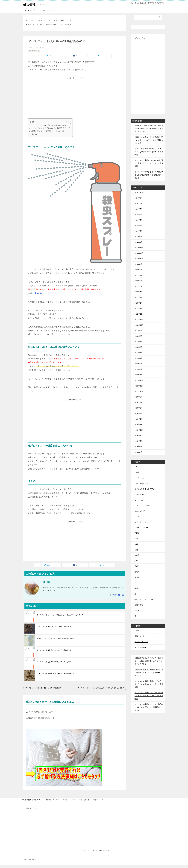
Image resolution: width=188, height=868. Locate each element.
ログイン (138, 631)
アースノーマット (141, 483)
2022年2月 (139, 369)
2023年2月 (139, 303)
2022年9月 (139, 331)
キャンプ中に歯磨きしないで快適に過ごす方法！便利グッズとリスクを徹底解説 (149, 163)
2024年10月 (139, 192)
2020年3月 (139, 408)
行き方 (137, 610)
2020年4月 (139, 402)
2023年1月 (139, 308)
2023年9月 (139, 264)
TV (136, 467)
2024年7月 (139, 209)
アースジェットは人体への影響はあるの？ (49, 125)
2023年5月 (139, 286)
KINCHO (38, 293)
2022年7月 (139, 342)
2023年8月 (139, 270)
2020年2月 (139, 414)
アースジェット (34, 51)
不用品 (137, 533)
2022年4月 (139, 358)
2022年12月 (139, 314)
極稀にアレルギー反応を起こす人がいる (48, 131)
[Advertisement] (75, 97)
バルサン (138, 517)
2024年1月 (139, 242)
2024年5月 (139, 220)
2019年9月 (139, 441)
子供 (136, 566)
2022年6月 (139, 347)
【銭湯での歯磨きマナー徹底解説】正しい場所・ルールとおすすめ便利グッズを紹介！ (149, 140)
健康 (136, 544)
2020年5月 (139, 397)
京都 (136, 539)
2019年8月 (139, 447)
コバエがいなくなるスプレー (145, 489)
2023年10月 (139, 259)
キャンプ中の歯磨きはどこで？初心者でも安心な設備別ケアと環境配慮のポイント (149, 175)
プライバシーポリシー (48, 10)
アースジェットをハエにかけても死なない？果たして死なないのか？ (60, 615)
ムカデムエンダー (141, 528)
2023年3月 (139, 297)
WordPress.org (140, 647)
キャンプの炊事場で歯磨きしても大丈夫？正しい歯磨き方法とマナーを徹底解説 (149, 152)
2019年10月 (139, 436)
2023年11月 (139, 253)
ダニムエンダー (140, 511)
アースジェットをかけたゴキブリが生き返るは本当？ (55, 662)
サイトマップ (29, 10)
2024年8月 (139, 203)
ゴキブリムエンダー (142, 505)
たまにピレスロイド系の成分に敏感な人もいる (51, 128)
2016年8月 (139, 452)
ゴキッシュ (139, 500)
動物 (136, 550)
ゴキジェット (140, 494)
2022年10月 (139, 325)
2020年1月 (139, 419)
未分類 (137, 577)
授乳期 (137, 572)
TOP (33, 800)
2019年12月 (139, 425)
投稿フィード (140, 636)
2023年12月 (139, 248)
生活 (136, 588)
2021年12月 (139, 380)
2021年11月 (139, 386)
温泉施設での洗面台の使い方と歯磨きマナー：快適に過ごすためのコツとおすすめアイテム (149, 129)
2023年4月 (139, 292)
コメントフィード (141, 642)
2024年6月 (139, 215)
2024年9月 (139, 198)
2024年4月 (139, 226)
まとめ (34, 134)
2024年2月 (139, 237)
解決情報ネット (36, 4)
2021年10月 (139, 391)
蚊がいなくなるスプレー (144, 599)
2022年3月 (139, 364)
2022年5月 (139, 353)
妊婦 (136, 561)
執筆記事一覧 (118, 595)
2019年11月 (139, 430)
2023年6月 (139, 281)
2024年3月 (139, 231)
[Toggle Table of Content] (67, 122)
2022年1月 (139, 375)
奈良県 (137, 555)
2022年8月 (139, 336)
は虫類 (137, 472)
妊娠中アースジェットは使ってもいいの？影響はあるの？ (56, 638)
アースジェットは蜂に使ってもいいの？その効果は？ (55, 627)
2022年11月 (139, 319)
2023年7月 (139, 275)
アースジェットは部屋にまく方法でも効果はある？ (54, 650)
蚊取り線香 (139, 605)
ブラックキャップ (141, 522)
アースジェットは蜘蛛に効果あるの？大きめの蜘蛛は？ (56, 674)
